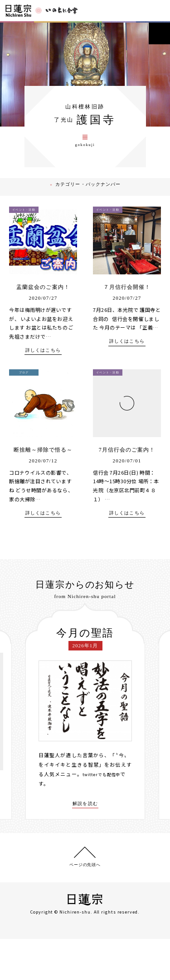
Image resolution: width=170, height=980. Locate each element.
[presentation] (19, 751)
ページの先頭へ (85, 905)
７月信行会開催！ (127, 316)
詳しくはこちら (43, 379)
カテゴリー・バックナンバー (90, 215)
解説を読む (85, 843)
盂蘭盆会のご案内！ (43, 316)
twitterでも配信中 (106, 813)
